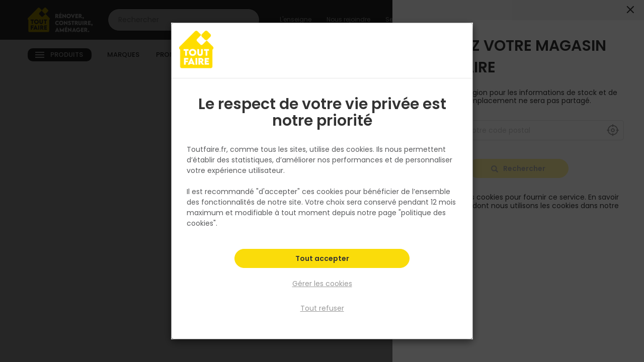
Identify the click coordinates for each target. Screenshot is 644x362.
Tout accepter (322, 259)
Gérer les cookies (322, 284)
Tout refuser (322, 308)
